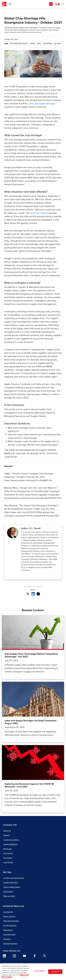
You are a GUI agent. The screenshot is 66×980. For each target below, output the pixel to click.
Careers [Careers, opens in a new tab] (6, 835)
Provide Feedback (10, 944)
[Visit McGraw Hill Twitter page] (45, 956)
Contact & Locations (11, 840)
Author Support (9, 916)
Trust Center (8, 862)
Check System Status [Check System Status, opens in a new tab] (12, 887)
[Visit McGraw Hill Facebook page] (35, 956)
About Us (7, 831)
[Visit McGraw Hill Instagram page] (14, 956)
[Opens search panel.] (51, 4)
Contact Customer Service (14, 878)
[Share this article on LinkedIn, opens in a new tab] (33, 594)
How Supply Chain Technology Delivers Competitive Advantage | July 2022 (31, 655)
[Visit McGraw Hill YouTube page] (24, 956)
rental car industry (39, 213)
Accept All (55, 973)
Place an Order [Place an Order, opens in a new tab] (9, 896)
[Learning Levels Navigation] (10, 4)
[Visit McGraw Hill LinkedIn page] (4, 956)
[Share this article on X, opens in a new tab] (28, 594)
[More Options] (63, 4)
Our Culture (8, 853)
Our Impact (8, 858)
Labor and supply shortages (42, 104)
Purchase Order (9, 935)
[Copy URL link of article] (38, 594)
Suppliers (7, 939)
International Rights (11, 921)
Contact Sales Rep (11, 883)
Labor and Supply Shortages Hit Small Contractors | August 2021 (31, 722)
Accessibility (8, 912)
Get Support (8, 892)
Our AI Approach (10, 925)
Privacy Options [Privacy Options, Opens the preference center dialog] (40, 972)
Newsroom (8, 849)
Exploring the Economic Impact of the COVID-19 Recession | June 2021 (29, 785)
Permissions (8, 930)
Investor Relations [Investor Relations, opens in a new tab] (10, 844)
